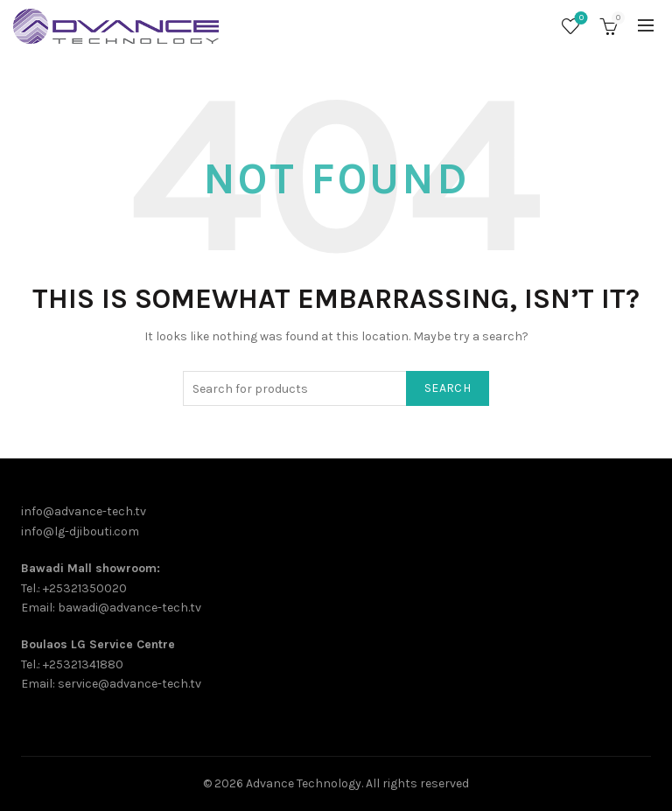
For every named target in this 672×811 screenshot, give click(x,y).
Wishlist (580, 19)
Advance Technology (304, 783)
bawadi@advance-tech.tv (129, 608)
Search (448, 388)
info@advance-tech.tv (84, 511)
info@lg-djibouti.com (80, 531)
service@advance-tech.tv (129, 684)
